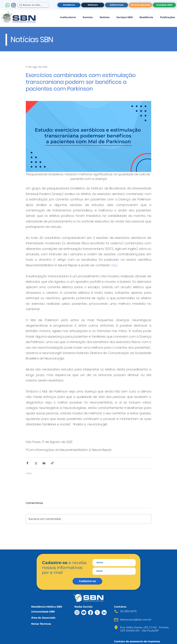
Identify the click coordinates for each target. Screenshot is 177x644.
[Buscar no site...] (32, 5)
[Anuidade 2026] (164, 5)
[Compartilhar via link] (52, 463)
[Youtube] (84, 612)
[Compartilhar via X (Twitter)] (36, 463)
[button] (68, 17)
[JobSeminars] (117, 5)
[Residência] (69, 5)
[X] (97, 612)
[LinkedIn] (104, 612)
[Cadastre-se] (87, 581)
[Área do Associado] (140, 5)
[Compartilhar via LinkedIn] (44, 463)
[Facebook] (91, 612)
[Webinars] (93, 5)
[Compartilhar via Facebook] (27, 463)
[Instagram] (77, 612)
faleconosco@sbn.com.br (136, 620)
